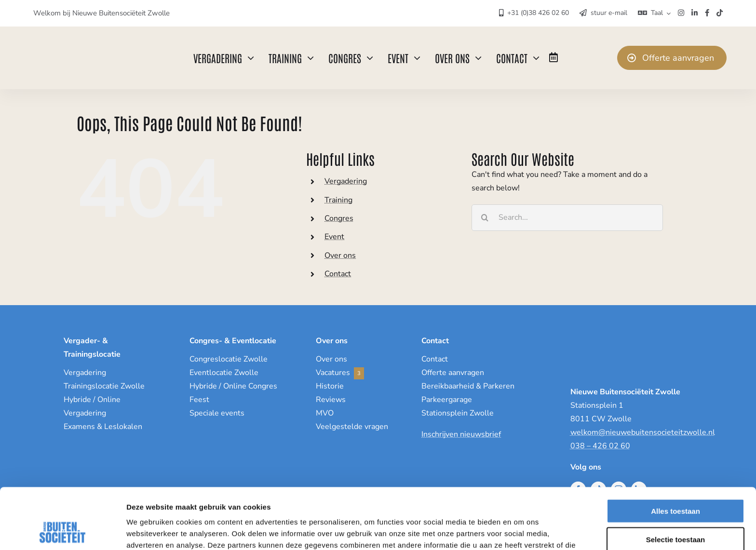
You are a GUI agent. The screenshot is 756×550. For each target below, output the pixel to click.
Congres (339, 218)
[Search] (485, 218)
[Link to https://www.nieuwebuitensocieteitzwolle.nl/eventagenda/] (553, 57)
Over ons (340, 255)
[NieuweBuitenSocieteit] (83, 40)
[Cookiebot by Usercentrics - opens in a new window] (62, 531)
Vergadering (346, 181)
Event (334, 237)
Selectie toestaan (676, 482)
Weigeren (675, 510)
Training (338, 200)
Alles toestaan (675, 454)
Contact (338, 274)
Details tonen (521, 531)
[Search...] (567, 218)
